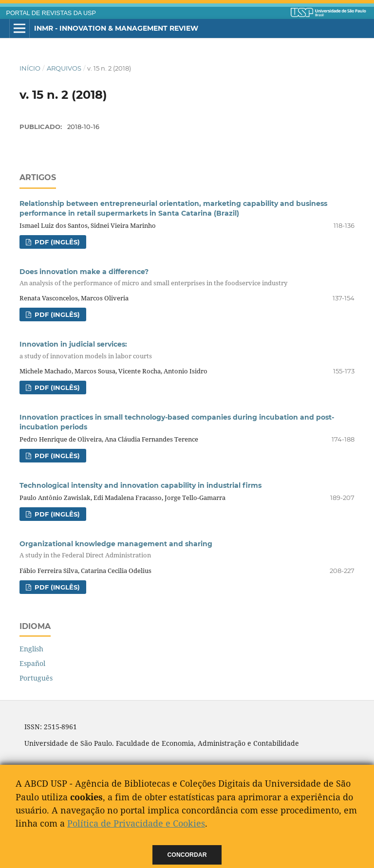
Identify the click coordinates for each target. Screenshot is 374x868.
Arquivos (64, 68)
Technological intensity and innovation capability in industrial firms (140, 485)
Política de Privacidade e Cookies (136, 823)
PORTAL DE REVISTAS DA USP (51, 13)
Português (36, 678)
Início (30, 68)
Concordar (187, 855)
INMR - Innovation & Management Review (116, 28)
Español (32, 663)
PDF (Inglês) (56, 242)
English (31, 649)
